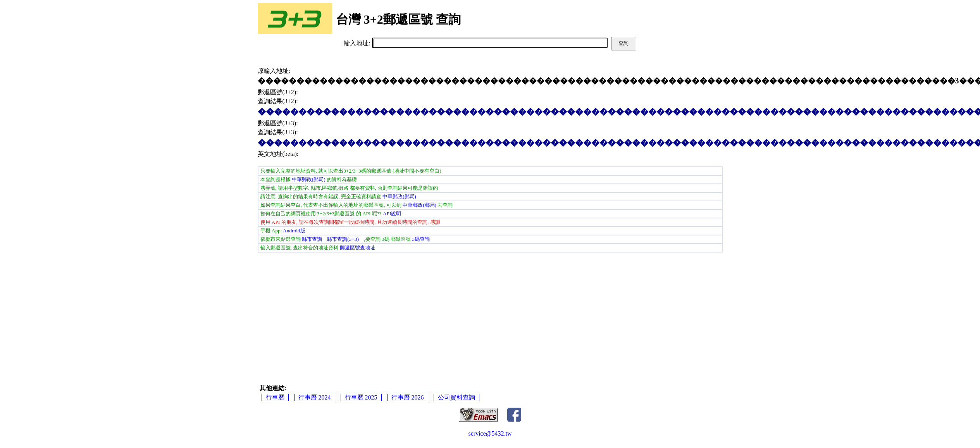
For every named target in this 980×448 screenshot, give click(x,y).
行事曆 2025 (361, 397)
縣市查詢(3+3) (343, 239)
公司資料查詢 (456, 397)
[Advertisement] (490, 311)
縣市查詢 (312, 239)
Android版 (294, 231)
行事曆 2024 (315, 397)
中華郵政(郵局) (309, 179)
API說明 (392, 214)
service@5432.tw (490, 433)
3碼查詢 (421, 239)
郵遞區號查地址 (357, 248)
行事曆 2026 (408, 397)
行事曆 (275, 397)
